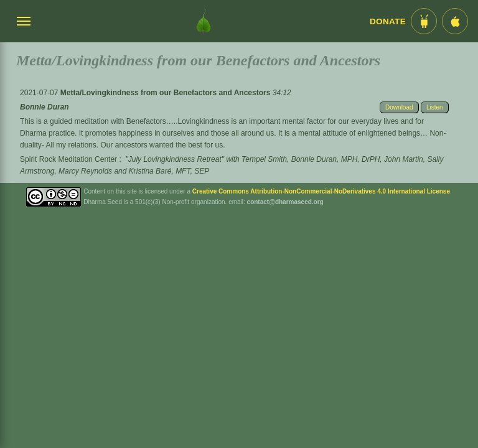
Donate (388, 21)
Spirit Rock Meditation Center (68, 159)
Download (399, 107)
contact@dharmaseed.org (285, 202)
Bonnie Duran (45, 107)
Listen (435, 107)
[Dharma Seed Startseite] (204, 21)
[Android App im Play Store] (424, 21)
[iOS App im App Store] (455, 21)
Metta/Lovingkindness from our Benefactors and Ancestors (166, 93)
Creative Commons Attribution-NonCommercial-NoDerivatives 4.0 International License (321, 191)
